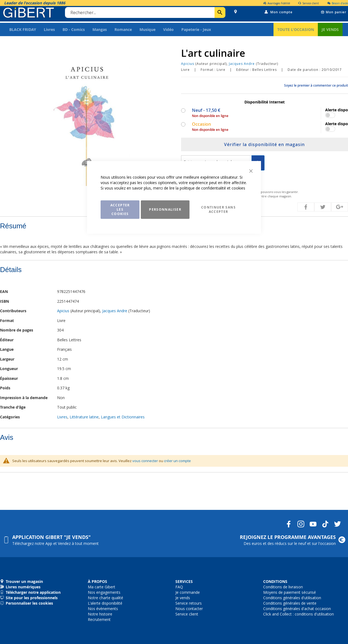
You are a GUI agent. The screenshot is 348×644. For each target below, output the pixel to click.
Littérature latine (84, 419)
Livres (62, 419)
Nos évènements (103, 609)
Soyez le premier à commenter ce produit (316, 88)
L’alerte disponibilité (105, 603)
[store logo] (29, 14)
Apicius (188, 66)
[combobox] (146, 14)
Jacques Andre (242, 66)
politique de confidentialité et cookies (212, 188)
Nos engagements (104, 592)
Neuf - (206, 113)
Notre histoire (100, 614)
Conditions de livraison (283, 587)
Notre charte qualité (105, 598)
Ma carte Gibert (102, 587)
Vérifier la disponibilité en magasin (264, 147)
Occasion (201, 127)
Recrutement (99, 619)
